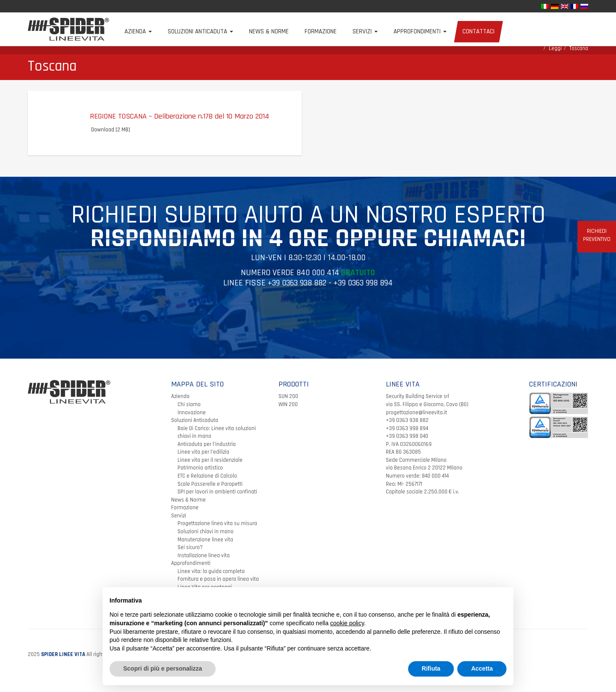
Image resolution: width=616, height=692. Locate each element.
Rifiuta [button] (431, 668)
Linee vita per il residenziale (210, 468)
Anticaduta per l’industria (207, 452)
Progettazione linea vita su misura (217, 532)
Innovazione (192, 421)
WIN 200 (288, 413)
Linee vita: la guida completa (211, 579)
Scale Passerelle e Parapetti (210, 492)
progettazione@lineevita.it (416, 421)
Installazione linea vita (204, 564)
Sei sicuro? (190, 555)
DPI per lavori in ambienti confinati (217, 500)
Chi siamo (189, 413)
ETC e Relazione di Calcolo (207, 484)
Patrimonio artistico (200, 476)
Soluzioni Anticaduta (211, 31)
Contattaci (489, 31)
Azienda (148, 31)
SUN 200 (288, 405)
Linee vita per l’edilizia (203, 460)
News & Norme (279, 31)
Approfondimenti (430, 31)
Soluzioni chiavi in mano (206, 540)
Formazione (331, 31)
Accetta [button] (482, 668)
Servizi (375, 31)
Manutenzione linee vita (205, 548)
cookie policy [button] (347, 623)
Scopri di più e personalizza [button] (163, 668)
